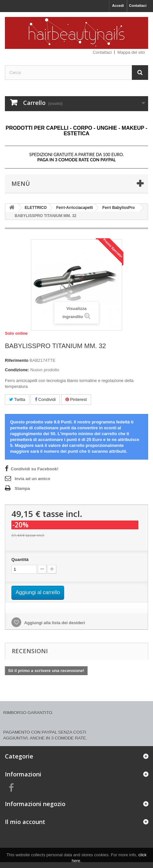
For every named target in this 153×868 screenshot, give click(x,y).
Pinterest (76, 399)
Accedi (118, 6)
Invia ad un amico (32, 479)
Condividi (45, 399)
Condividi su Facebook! (35, 469)
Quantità (20, 559)
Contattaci (138, 6)
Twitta (17, 399)
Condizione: (17, 370)
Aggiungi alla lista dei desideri (54, 623)
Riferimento (17, 360)
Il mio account (25, 822)
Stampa (22, 488)
